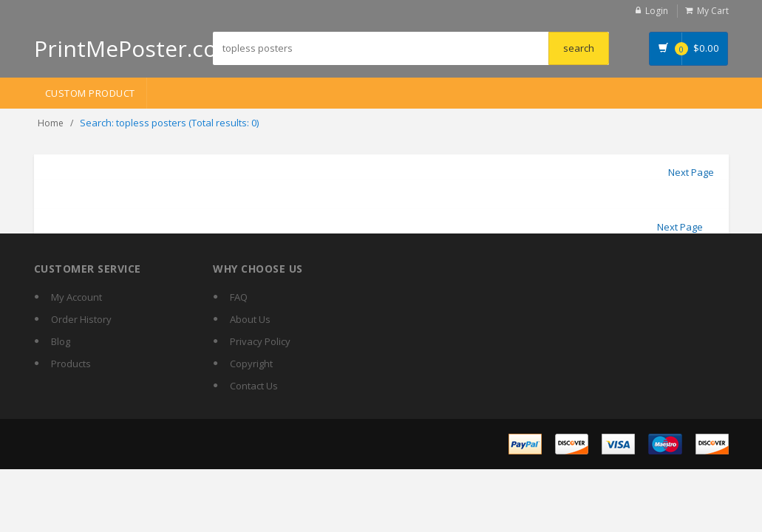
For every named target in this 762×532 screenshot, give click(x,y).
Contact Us (254, 386)
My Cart (713, 11)
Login (657, 11)
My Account (76, 297)
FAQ (239, 297)
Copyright (251, 364)
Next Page (691, 172)
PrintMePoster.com (136, 48)
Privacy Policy (260, 341)
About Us (250, 319)
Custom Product (90, 93)
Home (51, 123)
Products (71, 364)
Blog (61, 341)
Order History (81, 319)
